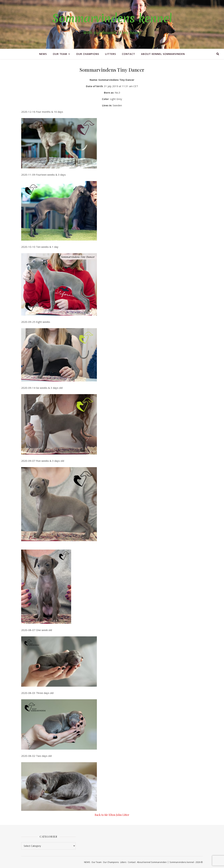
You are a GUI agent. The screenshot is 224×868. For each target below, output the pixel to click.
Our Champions (88, 54)
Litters (110, 54)
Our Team (60, 54)
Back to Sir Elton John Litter (112, 815)
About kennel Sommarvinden (163, 54)
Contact (128, 54)
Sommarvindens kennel (112, 18)
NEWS (43, 54)
